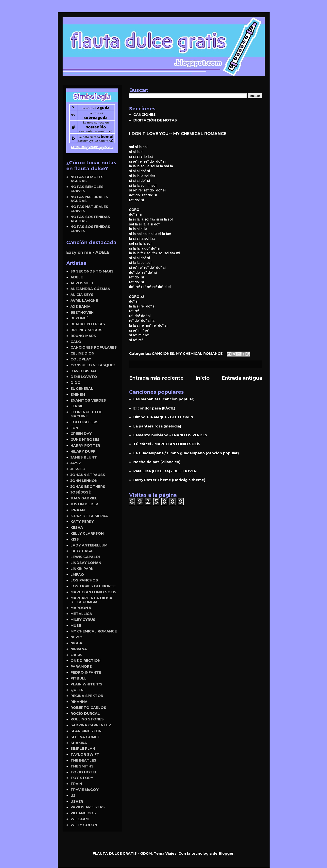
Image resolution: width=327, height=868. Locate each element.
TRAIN (76, 784)
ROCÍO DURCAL (85, 714)
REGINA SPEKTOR (87, 696)
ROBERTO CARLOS (88, 708)
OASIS (76, 655)
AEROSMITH (82, 283)
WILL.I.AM (80, 819)
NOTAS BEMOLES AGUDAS (87, 179)
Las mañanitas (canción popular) (164, 399)
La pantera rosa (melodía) (157, 426)
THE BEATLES (83, 760)
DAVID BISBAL (84, 371)
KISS (75, 539)
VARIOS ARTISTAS (88, 807)
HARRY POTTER (85, 445)
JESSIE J (78, 469)
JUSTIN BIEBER (84, 504)
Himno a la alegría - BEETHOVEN (163, 417)
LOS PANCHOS (84, 580)
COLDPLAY (81, 359)
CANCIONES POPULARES (94, 347)
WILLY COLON (84, 825)
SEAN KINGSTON (86, 731)
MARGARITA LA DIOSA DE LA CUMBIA (91, 600)
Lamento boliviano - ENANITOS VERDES (170, 435)
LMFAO (77, 575)
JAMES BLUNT (84, 457)
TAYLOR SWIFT (85, 754)
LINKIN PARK (82, 569)
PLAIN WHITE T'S (86, 684)
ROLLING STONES (87, 719)
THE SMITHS (82, 766)
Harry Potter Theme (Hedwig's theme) (169, 480)
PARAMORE (81, 666)
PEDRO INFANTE (86, 672)
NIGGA (76, 643)
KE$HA (77, 528)
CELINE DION (82, 353)
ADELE (77, 277)
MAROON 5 (81, 608)
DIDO (76, 383)
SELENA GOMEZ (85, 737)
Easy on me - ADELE (88, 252)
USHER (77, 801)
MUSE (76, 626)
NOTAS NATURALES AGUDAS (89, 199)
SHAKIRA (79, 743)
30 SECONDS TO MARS (92, 271)
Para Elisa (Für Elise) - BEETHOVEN (165, 471)
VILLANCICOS (83, 813)
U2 (73, 796)
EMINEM (78, 394)
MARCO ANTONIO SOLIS (93, 592)
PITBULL (78, 678)
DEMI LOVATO (84, 377)
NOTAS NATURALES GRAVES (89, 209)
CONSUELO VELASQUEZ (93, 365)
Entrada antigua (242, 378)
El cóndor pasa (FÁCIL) (154, 408)
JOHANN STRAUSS (88, 475)
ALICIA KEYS (82, 295)
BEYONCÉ (80, 318)
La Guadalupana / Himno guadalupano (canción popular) (186, 453)
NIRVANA (79, 649)
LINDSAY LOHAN (86, 563)
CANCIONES (145, 115)
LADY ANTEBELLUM (89, 545)
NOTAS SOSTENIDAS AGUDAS (90, 219)
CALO (76, 342)
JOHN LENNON (84, 481)
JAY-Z (76, 463)
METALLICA (81, 614)
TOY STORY (82, 778)
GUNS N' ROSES (85, 440)
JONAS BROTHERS (88, 487)
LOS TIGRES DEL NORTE (93, 586)
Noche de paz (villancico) (157, 462)
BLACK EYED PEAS (88, 324)
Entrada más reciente (156, 378)
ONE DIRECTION (86, 661)
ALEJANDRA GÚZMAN (90, 289)
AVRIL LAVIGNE (84, 301)
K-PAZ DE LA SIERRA (89, 516)
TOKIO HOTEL (84, 772)
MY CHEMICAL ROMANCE (199, 354)
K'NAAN (78, 510)
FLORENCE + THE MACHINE (86, 414)
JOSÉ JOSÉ (81, 492)
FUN (74, 428)
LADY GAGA (82, 551)
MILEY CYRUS (83, 620)
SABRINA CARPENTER (91, 725)
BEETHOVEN (82, 312)
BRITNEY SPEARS (86, 330)
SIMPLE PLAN (83, 749)
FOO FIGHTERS (85, 422)
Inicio (203, 378)
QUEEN (77, 690)
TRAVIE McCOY (85, 790)
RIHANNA (79, 702)
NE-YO (77, 637)
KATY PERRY (82, 522)
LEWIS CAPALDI (85, 557)
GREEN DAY (81, 434)
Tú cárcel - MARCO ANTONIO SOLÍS (167, 444)
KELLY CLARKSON (87, 533)
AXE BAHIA (80, 306)
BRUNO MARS (83, 336)
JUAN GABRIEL (84, 498)
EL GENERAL (82, 389)
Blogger (226, 853)
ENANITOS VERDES (88, 400)
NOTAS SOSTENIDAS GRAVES (90, 229)
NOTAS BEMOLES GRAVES (87, 189)
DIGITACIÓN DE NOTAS (155, 120)
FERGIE (77, 406)
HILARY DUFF (83, 451)
